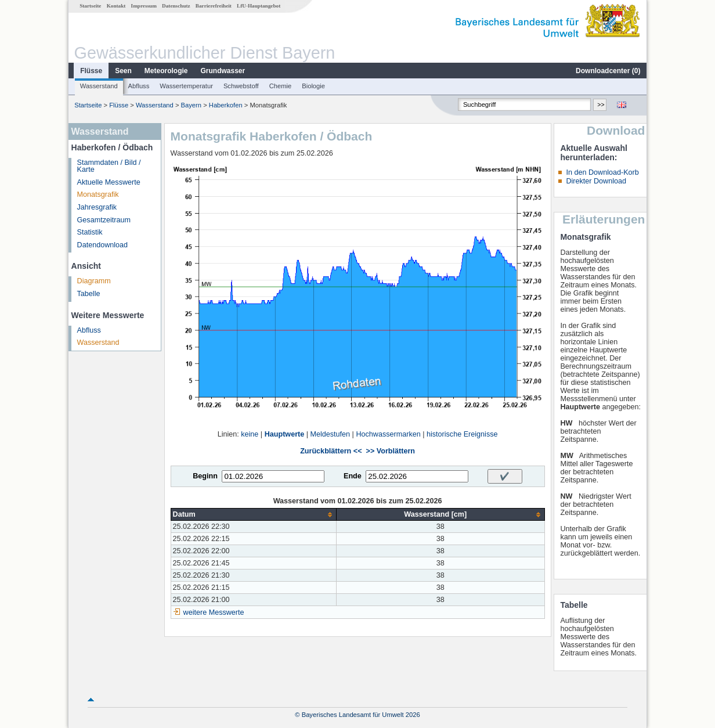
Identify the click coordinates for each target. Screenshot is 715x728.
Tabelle (89, 294)
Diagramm (94, 281)
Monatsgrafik (98, 194)
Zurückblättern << (331, 451)
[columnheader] (253, 515)
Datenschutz (176, 6)
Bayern (191, 105)
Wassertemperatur (186, 86)
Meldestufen (331, 434)
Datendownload (103, 245)
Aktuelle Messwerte (109, 182)
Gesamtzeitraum (104, 220)
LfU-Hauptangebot (259, 6)
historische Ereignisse (462, 434)
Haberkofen (226, 105)
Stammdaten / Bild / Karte (109, 166)
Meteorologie (166, 71)
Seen (123, 71)
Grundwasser (223, 71)
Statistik (90, 232)
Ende (353, 476)
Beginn (205, 476)
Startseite (90, 6)
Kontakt (116, 6)
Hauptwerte (285, 434)
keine (250, 434)
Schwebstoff (241, 86)
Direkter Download (596, 181)
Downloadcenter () (608, 71)
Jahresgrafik (97, 207)
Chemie (281, 86)
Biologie (313, 86)
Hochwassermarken (388, 434)
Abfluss (139, 86)
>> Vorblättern (391, 451)
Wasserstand (99, 86)
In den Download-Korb (602, 172)
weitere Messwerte (214, 612)
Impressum (144, 6)
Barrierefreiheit (214, 6)
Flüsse (91, 71)
